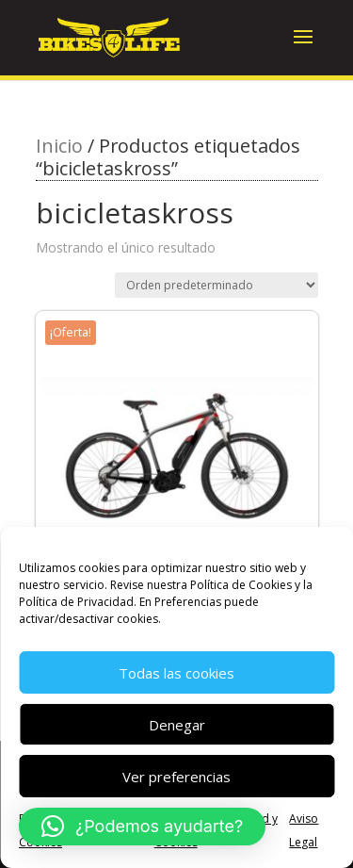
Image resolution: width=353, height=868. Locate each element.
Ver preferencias (176, 777)
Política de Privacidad (76, 602)
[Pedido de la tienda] (217, 285)
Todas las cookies (176, 673)
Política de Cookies (241, 585)
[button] (142, 827)
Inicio (59, 146)
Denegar (177, 725)
